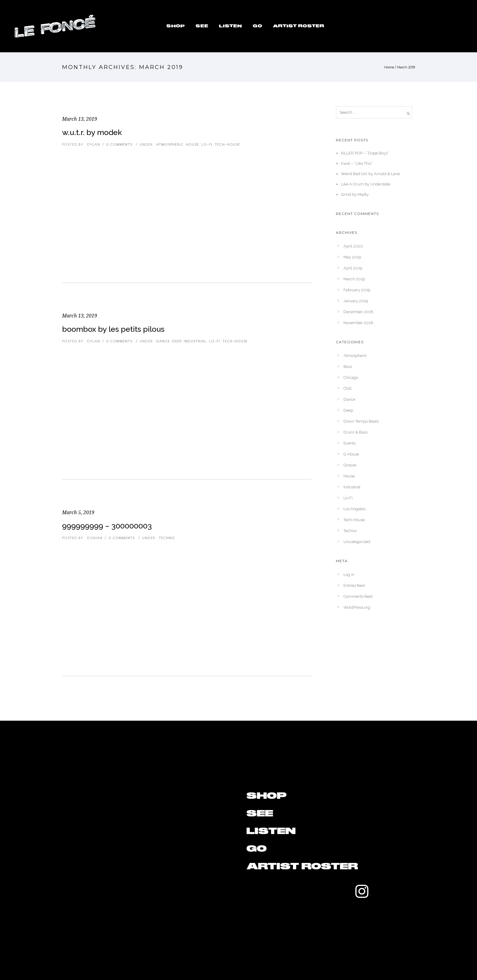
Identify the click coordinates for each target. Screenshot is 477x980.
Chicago (351, 377)
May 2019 (352, 257)
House (192, 145)
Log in (349, 575)
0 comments (119, 145)
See (202, 26)
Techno (166, 538)
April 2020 (353, 246)
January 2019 (356, 301)
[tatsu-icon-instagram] (362, 891)
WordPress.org (357, 607)
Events (350, 443)
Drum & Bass (355, 432)
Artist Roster (299, 26)
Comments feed (358, 596)
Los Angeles (354, 509)
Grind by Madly (355, 194)
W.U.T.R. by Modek (92, 132)
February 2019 (357, 290)
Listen (231, 26)
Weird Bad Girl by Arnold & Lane (370, 174)
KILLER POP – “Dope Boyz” (365, 153)
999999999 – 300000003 (107, 526)
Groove (350, 465)
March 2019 (354, 279)
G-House (351, 454)
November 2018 (358, 323)
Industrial (195, 341)
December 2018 (358, 312)
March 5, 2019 (78, 513)
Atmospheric (169, 145)
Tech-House (227, 145)
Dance (162, 341)
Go (258, 26)
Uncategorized (357, 542)
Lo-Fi (207, 145)
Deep (177, 341)
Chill (348, 388)
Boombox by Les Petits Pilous (113, 329)
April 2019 (353, 268)
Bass (348, 367)
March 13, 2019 (80, 119)
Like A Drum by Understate (366, 184)
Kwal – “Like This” (357, 163)
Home (389, 67)
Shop (176, 26)
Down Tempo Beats (361, 421)
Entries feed (354, 585)
